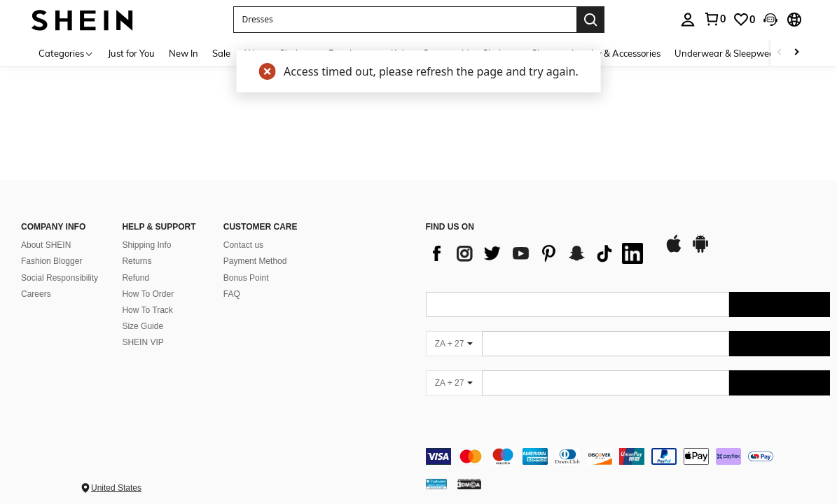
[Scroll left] (780, 53)
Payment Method (255, 251)
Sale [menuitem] (221, 53)
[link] (714, 19)
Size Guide (143, 315)
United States (116, 477)
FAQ (232, 283)
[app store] (674, 239)
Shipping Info (146, 234)
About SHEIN (46, 234)
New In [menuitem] (184, 53)
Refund (136, 267)
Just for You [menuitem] (131, 53)
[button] (405, 20)
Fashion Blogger (51, 251)
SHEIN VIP (143, 331)
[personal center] (688, 20)
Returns (137, 251)
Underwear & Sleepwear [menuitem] (726, 53)
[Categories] (66, 53)
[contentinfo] (628, 446)
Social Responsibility (60, 267)
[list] (538, 243)
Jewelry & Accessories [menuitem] (616, 53)
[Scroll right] (796, 53)
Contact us (243, 234)
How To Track (147, 299)
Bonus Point (246, 267)
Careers (36, 283)
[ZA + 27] (454, 333)
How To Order (148, 283)
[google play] (700, 239)
